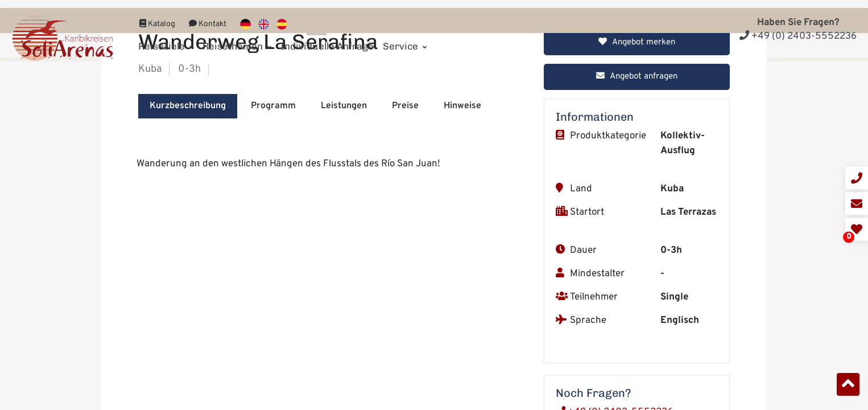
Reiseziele (166, 38)
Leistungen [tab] (344, 374)
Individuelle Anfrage (327, 38)
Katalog (157, 16)
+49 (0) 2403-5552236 (798, 36)
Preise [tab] (405, 374)
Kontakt (208, 16)
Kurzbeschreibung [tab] (188, 374)
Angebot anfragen (637, 345)
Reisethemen (237, 38)
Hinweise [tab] (462, 374)
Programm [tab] (273, 374)
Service (405, 38)
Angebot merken (637, 311)
